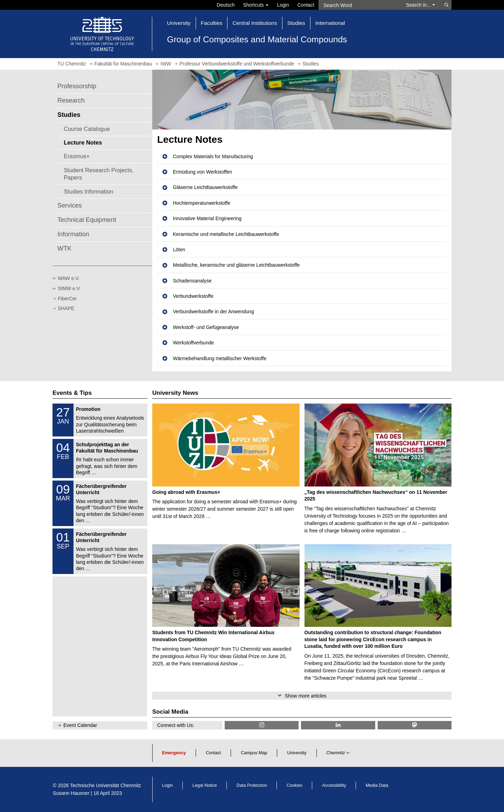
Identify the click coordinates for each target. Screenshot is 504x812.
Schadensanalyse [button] (192, 281)
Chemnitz (336, 753)
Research (71, 100)
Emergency (174, 753)
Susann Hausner (71, 793)
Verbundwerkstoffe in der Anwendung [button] (213, 311)
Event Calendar (80, 725)
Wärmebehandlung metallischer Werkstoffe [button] (220, 358)
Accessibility (334, 785)
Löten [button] (179, 250)
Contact (306, 5)
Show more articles (305, 696)
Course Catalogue (87, 129)
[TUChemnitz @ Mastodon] (415, 725)
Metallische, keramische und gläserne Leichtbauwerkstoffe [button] (236, 265)
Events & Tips (72, 393)
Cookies (295, 785)
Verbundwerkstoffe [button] (193, 296)
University (297, 753)
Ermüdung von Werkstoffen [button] (202, 172)
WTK (64, 248)
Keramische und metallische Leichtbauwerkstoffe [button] (226, 234)
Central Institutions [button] (255, 23)
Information (73, 234)
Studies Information (88, 191)
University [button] (179, 23)
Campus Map (254, 753)
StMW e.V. (69, 288)
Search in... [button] (421, 5)
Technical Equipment (87, 220)
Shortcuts (256, 5)
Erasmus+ (77, 156)
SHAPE (66, 308)
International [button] (330, 23)
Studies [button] (296, 23)
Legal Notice (205, 785)
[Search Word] (359, 5)
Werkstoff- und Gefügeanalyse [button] (206, 327)
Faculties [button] (212, 23)
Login (283, 5)
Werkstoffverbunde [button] (193, 343)
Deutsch (226, 5)
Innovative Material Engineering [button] (207, 218)
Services (70, 205)
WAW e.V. (69, 278)
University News (175, 393)
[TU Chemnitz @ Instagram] (262, 725)
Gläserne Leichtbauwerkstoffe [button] (205, 187)
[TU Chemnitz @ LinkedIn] (338, 725)
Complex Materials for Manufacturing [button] (213, 156)
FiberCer (67, 299)
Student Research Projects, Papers (99, 174)
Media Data (377, 785)
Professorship (77, 86)
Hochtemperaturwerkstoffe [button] (202, 203)
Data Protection (252, 785)
